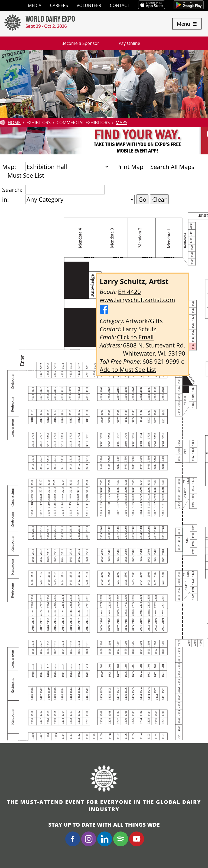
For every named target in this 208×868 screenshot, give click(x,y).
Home (14, 122)
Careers (59, 5)
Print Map (130, 167)
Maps (121, 122)
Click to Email (135, 337)
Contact (120, 5)
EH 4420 (129, 291)
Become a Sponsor (80, 43)
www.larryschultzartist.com (137, 300)
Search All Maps (172, 167)
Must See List (26, 175)
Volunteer (89, 5)
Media (35, 5)
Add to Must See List (128, 369)
